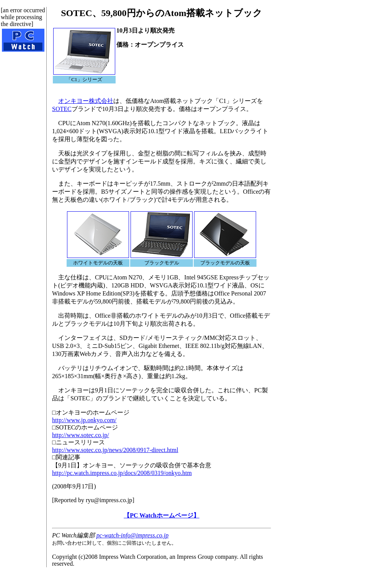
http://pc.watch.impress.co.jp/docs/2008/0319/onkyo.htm (122, 473)
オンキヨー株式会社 (86, 101)
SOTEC (62, 109)
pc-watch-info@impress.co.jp (132, 535)
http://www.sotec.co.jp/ (81, 435)
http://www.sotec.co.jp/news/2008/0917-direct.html (115, 450)
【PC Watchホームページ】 (161, 515)
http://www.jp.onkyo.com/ (84, 420)
